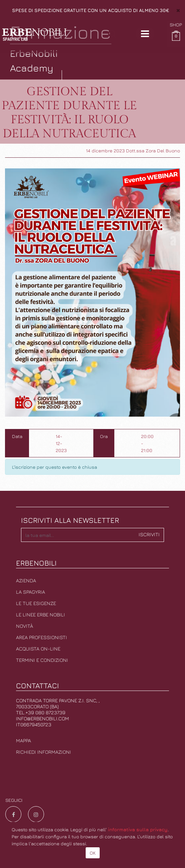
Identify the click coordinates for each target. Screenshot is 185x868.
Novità (24, 626)
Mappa (23, 741)
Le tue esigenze (36, 603)
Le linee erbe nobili (40, 615)
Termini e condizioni (42, 660)
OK (93, 853)
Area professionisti (41, 637)
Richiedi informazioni (43, 752)
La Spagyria (30, 592)
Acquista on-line (38, 649)
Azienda (26, 581)
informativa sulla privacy (138, 829)
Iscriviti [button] (149, 534)
